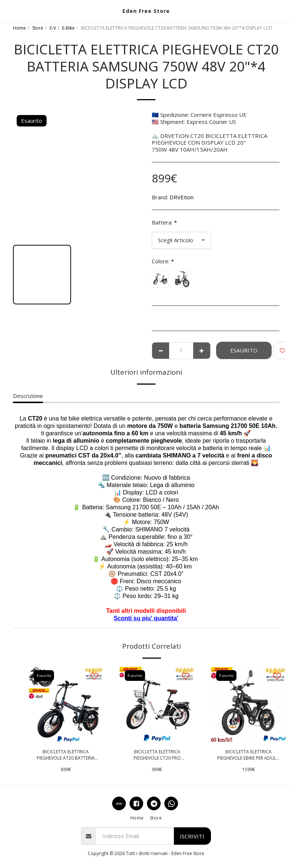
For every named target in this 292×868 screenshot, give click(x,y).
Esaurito (244, 350)
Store (38, 28)
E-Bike (68, 28)
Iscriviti (192, 836)
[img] (66, 704)
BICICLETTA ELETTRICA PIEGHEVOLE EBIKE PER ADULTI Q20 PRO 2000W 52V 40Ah (248, 755)
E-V (53, 28)
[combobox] (181, 240)
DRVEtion (182, 197)
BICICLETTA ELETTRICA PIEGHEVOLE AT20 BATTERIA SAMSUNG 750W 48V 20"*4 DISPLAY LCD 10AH (66, 755)
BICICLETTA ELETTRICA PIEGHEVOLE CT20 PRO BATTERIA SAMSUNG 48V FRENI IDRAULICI (157, 755)
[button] (8, 11)
